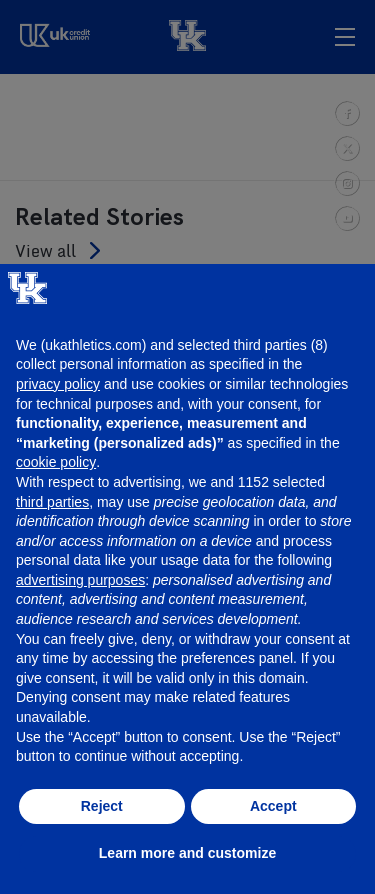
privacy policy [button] (58, 384)
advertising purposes (80, 580)
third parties (52, 502)
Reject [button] (102, 806)
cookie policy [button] (56, 462)
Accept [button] (273, 806)
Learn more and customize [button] (187, 853)
